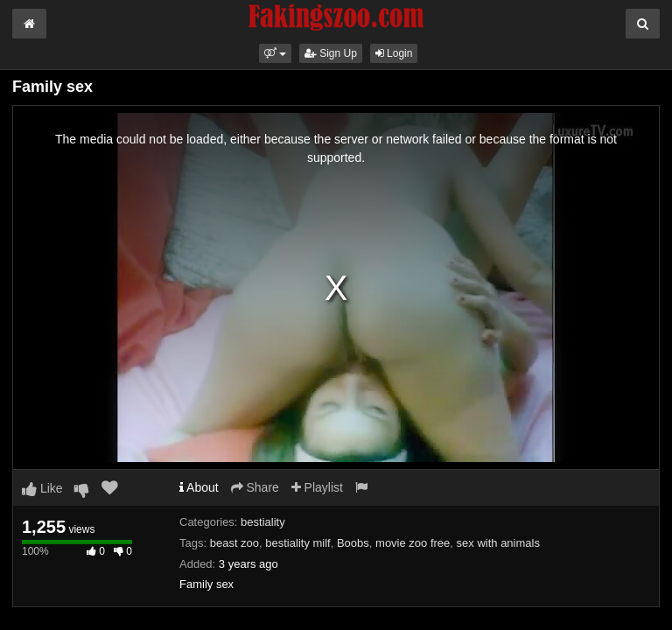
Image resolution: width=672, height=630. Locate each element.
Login (394, 53)
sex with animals (498, 543)
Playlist (317, 487)
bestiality (263, 522)
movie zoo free (413, 543)
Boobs (353, 543)
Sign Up (331, 53)
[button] (275, 53)
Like (42, 488)
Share (255, 487)
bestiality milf (297, 543)
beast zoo (234, 543)
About (199, 487)
